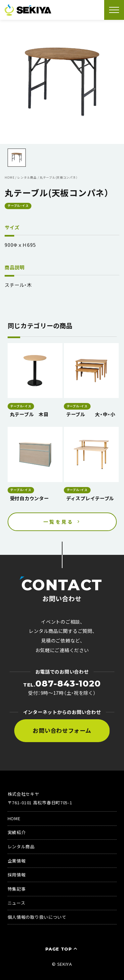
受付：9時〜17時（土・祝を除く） (62, 688)
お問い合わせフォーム (62, 730)
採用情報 (17, 875)
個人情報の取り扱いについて (37, 917)
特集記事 (17, 889)
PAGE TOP (62, 949)
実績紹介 (17, 832)
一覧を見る (59, 522)
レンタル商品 (21, 846)
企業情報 (17, 861)
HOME (14, 818)
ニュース (17, 903)
